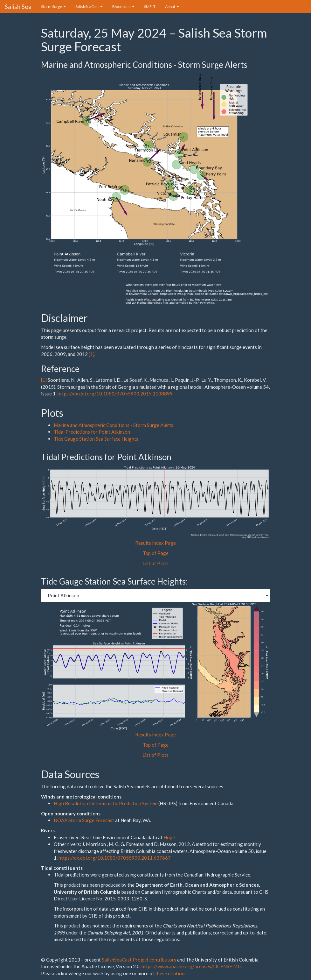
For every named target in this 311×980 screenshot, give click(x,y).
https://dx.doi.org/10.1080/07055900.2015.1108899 (115, 394)
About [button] (172, 7)
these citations (171, 973)
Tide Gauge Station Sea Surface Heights (96, 439)
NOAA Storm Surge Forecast (84, 820)
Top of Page (156, 553)
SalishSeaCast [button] (89, 7)
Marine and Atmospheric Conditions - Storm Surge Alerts (114, 425)
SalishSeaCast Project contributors (139, 960)
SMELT (150, 7)
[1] (92, 354)
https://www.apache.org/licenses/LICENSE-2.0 (191, 966)
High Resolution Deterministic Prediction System (106, 803)
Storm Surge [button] (53, 7)
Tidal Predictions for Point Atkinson (92, 432)
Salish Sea (18, 7)
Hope (169, 837)
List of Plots (155, 563)
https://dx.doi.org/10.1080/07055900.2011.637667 (115, 858)
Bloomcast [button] (123, 7)
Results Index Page (155, 543)
